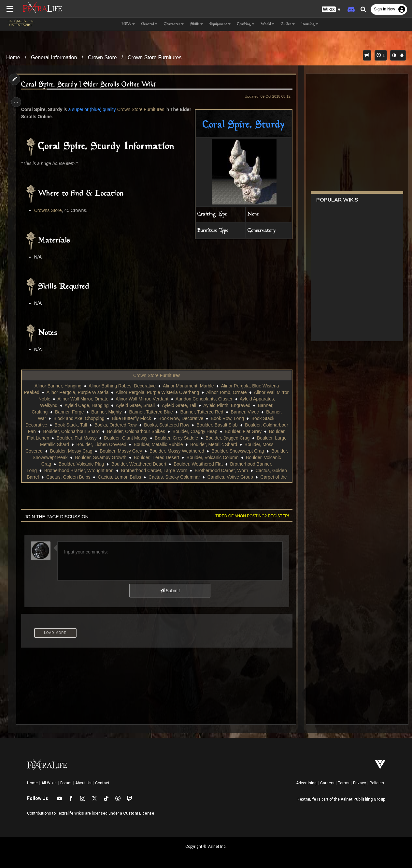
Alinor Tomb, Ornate (233, 392)
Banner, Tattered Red (201, 412)
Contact (102, 783)
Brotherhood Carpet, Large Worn (217, 470)
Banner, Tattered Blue (150, 412)
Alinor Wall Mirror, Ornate (90, 399)
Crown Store (102, 57)
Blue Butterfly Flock (131, 418)
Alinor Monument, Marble (188, 386)
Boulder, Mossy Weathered (231, 451)
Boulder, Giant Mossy (167, 438)
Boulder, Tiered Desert (216, 457)
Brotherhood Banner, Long (72, 470)
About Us (83, 783)
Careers (327, 783)
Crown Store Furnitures (155, 57)
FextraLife (307, 799)
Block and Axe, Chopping (78, 418)
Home (13, 57)
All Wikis (49, 783)
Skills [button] (197, 24)
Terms (344, 783)
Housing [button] (310, 24)
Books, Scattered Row (179, 425)
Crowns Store (50, 210)
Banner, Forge (69, 412)
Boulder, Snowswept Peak (100, 457)
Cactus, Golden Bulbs (155, 477)
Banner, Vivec (244, 412)
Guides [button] (288, 24)
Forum (66, 783)
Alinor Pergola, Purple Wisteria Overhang (164, 392)
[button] (331, 10)
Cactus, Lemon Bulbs (207, 477)
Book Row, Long (227, 418)
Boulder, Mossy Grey (175, 451)
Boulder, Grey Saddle (218, 438)
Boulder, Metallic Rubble (207, 444)
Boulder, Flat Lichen (70, 438)
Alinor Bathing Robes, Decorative (122, 386)
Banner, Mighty (106, 412)
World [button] (268, 24)
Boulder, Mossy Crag (126, 451)
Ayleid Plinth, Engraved (227, 405)
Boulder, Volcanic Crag (87, 464)
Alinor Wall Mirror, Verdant (149, 399)
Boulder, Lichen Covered (150, 444)
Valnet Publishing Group (363, 799)
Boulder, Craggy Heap (225, 431)
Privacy (360, 783)
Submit (169, 591)
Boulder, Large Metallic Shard (88, 444)
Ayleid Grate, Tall (179, 405)
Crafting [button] (246, 24)
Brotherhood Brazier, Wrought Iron (141, 470)
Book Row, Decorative (180, 418)
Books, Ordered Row (128, 425)
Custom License (139, 813)
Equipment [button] (220, 24)
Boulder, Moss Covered (73, 451)
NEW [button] (128, 24)
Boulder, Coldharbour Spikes (166, 431)
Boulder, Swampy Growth (160, 457)
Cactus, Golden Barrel (104, 477)
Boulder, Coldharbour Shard (102, 431)
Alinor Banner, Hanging (58, 386)
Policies (377, 783)
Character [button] (174, 24)
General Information (54, 57)
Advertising (306, 783)
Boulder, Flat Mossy (118, 438)
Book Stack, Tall (84, 425)
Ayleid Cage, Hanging (86, 405)
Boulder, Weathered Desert (197, 464)
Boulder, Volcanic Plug (140, 464)
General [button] (149, 24)
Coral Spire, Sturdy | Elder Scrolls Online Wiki (90, 85)
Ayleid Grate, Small (135, 405)
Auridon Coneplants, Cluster (211, 399)
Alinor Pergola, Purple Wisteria (84, 392)
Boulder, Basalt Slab (230, 425)
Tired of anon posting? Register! (249, 516)
